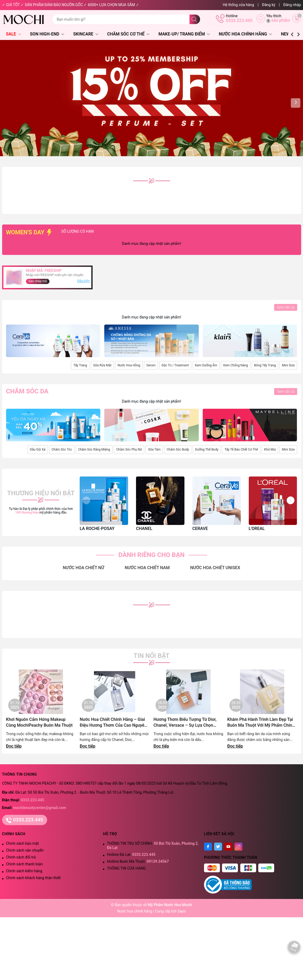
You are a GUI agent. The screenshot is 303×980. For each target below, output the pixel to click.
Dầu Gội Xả (38, 449)
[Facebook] (208, 847)
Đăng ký (269, 5)
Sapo (182, 911)
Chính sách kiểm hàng (24, 871)
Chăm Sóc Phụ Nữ (129, 449)
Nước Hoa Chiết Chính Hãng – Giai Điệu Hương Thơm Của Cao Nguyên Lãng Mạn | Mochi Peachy (113, 723)
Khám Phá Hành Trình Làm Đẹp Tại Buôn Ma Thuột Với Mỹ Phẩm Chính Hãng (261, 723)
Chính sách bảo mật (22, 843)
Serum (151, 365)
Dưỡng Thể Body (207, 449)
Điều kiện (84, 281)
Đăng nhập (292, 5)
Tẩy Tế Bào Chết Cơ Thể (241, 449)
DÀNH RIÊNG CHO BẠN (151, 555)
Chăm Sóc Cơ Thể (128, 34)
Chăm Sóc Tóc (62, 449)
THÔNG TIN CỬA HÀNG (126, 868)
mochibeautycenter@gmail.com (40, 808)
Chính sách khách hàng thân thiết (33, 878)
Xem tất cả (286, 307)
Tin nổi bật (152, 656)
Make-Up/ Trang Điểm (184, 34)
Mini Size (288, 365)
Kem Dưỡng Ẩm (206, 365)
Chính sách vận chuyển (25, 850)
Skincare (86, 34)
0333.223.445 (239, 21)
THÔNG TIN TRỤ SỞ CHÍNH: (153, 846)
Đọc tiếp (14, 746)
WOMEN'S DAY (30, 232)
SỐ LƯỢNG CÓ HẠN (96, 231)
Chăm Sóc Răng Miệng (94, 449)
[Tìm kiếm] (195, 19)
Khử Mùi (270, 449)
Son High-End (47, 34)
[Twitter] (218, 847)
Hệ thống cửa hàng (238, 5)
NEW (286, 34)
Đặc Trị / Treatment (175, 365)
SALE (14, 34)
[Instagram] (238, 847)
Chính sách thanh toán (24, 864)
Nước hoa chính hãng (135, 911)
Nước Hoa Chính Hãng (246, 34)
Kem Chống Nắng (236, 365)
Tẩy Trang (80, 365)
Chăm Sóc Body (178, 449)
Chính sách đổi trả (21, 857)
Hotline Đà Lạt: (131, 855)
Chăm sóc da (27, 391)
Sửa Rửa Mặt (102, 365)
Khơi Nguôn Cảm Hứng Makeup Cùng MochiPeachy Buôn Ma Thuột (39, 722)
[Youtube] (228, 847)
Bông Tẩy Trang (265, 365)
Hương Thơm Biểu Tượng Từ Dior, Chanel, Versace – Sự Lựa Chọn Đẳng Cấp (185, 723)
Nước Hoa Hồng (129, 365)
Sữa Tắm (154, 449)
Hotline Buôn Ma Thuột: (138, 861)
